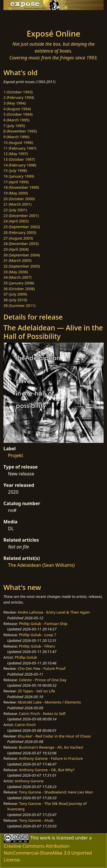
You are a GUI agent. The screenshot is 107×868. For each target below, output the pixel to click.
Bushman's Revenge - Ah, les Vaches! (51, 747)
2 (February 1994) (19, 97)
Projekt (16, 455)
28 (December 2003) (21, 244)
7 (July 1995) (14, 126)
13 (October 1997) (19, 159)
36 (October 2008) (19, 289)
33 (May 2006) (16, 272)
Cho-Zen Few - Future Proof (42, 668)
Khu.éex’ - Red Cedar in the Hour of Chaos (54, 736)
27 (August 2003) (18, 238)
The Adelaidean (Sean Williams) (41, 565)
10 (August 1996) (18, 142)
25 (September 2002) (22, 227)
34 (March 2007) (17, 277)
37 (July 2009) (15, 294)
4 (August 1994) (17, 109)
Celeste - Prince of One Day (43, 680)
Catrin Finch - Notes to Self (42, 714)
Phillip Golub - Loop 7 (38, 635)
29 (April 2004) (16, 249)
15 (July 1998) (15, 170)
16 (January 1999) (19, 176)
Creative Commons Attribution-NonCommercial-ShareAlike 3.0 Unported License (48, 853)
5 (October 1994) (18, 114)
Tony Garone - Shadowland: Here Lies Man (56, 792)
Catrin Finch (25, 725)
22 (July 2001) (15, 210)
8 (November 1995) (20, 131)
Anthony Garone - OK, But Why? (47, 770)
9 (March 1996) (16, 137)
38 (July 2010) (15, 300)
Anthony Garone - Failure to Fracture (51, 758)
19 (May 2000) (16, 193)
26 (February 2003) (20, 232)
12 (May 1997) (16, 154)
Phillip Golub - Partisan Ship (43, 624)
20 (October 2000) (19, 199)
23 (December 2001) (21, 216)
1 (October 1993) (18, 92)
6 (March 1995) (16, 120)
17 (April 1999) (16, 182)
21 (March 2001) (17, 204)
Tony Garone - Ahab (36, 820)
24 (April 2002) (16, 221)
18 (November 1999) (21, 187)
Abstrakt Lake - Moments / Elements (49, 702)
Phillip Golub (26, 657)
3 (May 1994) (15, 103)
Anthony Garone (29, 781)
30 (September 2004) (22, 255)
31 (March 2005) (17, 260)
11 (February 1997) (20, 148)
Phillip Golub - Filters (37, 646)
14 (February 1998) (20, 165)
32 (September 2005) (22, 266)
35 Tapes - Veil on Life (37, 691)
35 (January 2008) (19, 283)
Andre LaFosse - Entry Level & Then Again (54, 612)
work (45, 838)
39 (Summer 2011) (19, 306)
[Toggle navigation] (18, 18)
